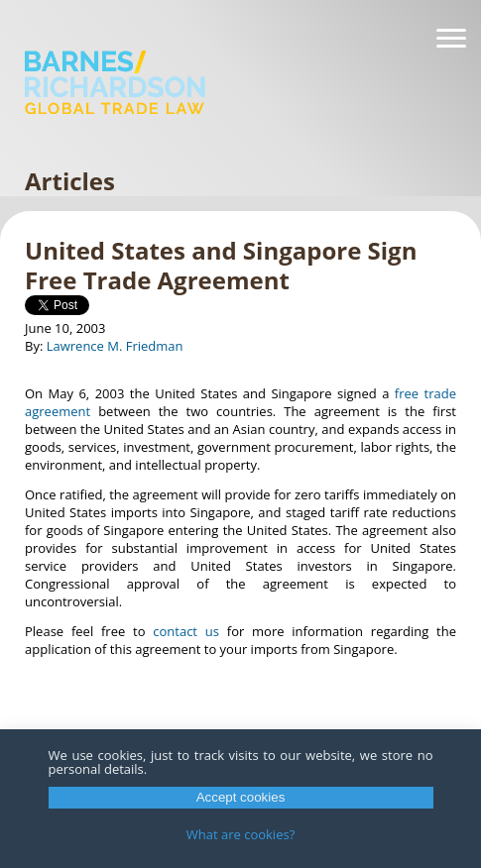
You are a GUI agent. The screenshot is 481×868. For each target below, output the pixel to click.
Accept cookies (241, 797)
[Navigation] (451, 39)
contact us (186, 631)
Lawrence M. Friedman (115, 346)
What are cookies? (241, 834)
